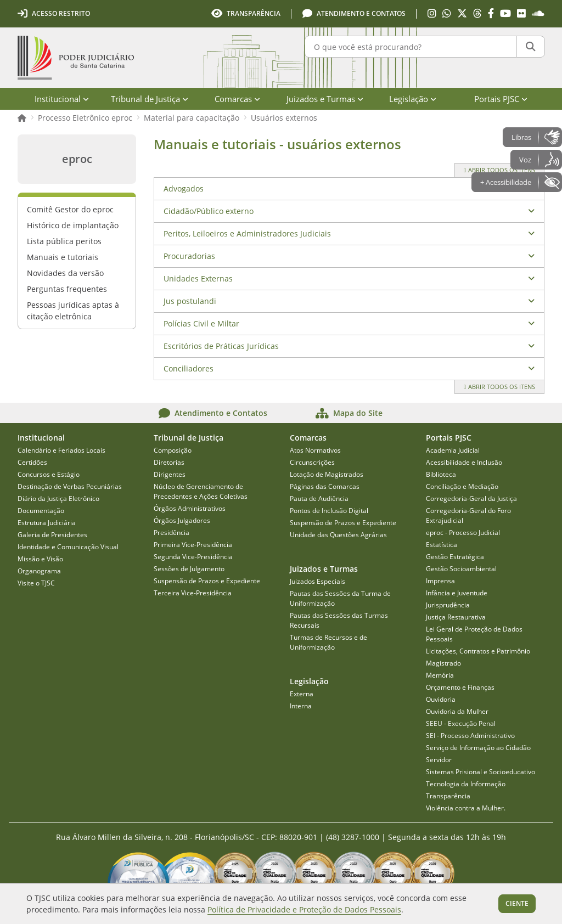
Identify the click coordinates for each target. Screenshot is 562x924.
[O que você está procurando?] (411, 47)
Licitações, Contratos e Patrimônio (478, 651)
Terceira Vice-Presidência (193, 593)
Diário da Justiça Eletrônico (58, 498)
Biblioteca (441, 474)
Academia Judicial (453, 450)
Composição (173, 450)
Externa (302, 694)
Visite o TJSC (36, 583)
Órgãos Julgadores (182, 520)
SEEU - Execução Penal (461, 723)
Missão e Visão (40, 559)
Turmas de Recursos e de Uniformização (328, 642)
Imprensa (440, 581)
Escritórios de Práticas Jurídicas (221, 346)
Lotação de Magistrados (327, 474)
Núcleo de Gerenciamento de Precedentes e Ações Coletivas (201, 491)
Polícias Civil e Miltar (201, 323)
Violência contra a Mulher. (466, 808)
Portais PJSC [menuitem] (501, 99)
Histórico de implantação (73, 225)
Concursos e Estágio (49, 474)
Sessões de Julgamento (189, 569)
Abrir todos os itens (499, 170)
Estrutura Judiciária (47, 523)
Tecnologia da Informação (466, 784)
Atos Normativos (315, 450)
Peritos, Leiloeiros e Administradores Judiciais (247, 233)
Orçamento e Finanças (460, 687)
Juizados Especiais (317, 581)
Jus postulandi (190, 301)
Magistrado (443, 663)
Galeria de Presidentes (52, 535)
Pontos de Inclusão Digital (329, 511)
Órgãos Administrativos (190, 508)
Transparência (448, 796)
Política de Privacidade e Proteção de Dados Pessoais (304, 909)
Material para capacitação (192, 118)
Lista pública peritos (64, 241)
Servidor (439, 760)
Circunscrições (312, 462)
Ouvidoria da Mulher (457, 711)
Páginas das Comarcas (325, 486)
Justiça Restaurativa (456, 617)
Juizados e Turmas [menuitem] (325, 99)
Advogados (184, 188)
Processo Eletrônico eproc (85, 118)
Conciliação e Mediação (462, 486)
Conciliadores (189, 368)
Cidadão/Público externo (209, 211)
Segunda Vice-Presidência (193, 557)
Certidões (32, 462)
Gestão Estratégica (455, 557)
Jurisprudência (448, 605)
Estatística (442, 545)
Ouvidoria (441, 699)
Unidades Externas (198, 278)
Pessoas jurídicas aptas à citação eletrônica (73, 311)
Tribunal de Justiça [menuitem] (150, 99)
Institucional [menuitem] (62, 99)
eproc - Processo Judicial (463, 533)
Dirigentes (170, 474)
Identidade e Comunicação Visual (68, 547)
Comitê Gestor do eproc (70, 209)
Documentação (41, 511)
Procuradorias (189, 256)
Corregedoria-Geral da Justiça (471, 498)
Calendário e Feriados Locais (61, 450)
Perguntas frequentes (67, 289)
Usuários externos (284, 118)
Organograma (39, 571)
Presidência (172, 533)
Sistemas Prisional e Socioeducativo (480, 772)
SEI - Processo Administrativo (470, 736)
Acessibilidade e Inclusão (464, 462)
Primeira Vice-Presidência (193, 545)
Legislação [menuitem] (413, 99)
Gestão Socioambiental (461, 569)
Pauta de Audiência (319, 498)
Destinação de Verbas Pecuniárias (70, 486)
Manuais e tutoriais (63, 257)
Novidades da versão (65, 273)
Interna (301, 706)
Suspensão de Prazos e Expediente (207, 581)
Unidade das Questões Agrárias (338, 535)
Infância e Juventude (457, 593)
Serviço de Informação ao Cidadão (478, 748)
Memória (440, 675)
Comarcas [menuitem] (237, 99)
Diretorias (169, 462)
